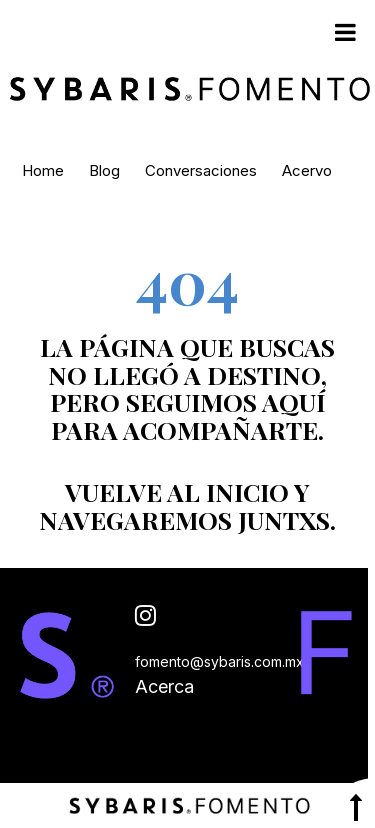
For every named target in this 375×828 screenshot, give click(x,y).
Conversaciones (201, 170)
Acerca (164, 686)
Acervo (307, 170)
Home (43, 170)
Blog (104, 170)
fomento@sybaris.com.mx (219, 661)
